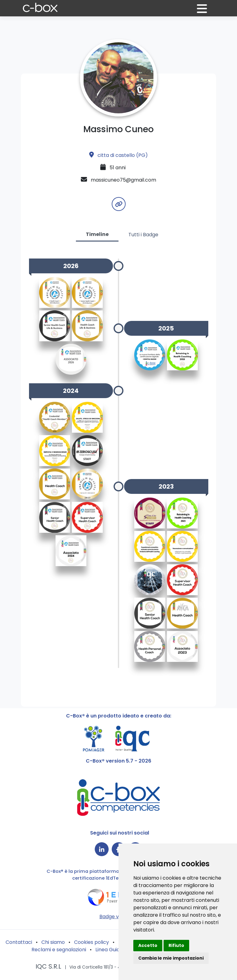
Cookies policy (91, 942)
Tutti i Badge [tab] (143, 235)
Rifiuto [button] (176, 945)
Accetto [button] (148, 945)
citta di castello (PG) (118, 155)
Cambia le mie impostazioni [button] (171, 958)
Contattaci (19, 942)
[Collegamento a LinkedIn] (102, 849)
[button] (206, 11)
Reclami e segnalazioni (59, 950)
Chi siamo (53, 942)
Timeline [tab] (97, 234)
